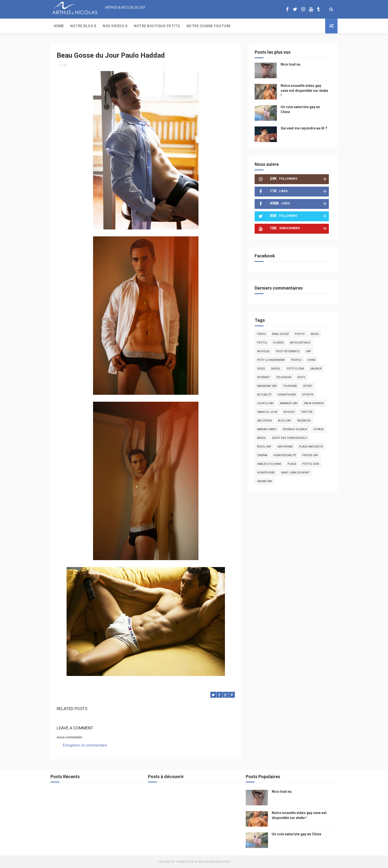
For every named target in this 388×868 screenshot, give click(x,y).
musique (263, 351)
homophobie (287, 395)
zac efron (264, 421)
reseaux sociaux (295, 429)
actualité (264, 395)
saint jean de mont (295, 473)
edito (301, 377)
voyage (318, 429)
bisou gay (264, 447)
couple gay (265, 403)
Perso (262, 334)
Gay (308, 351)
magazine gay (267, 386)
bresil (262, 438)
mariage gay (289, 403)
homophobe (266, 473)
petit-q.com (295, 369)
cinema (262, 455)
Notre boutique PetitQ (157, 26)
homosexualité (285, 455)
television (284, 377)
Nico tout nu (291, 64)
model (276, 369)
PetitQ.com (311, 464)
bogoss (289, 412)
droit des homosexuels (290, 438)
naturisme (285, 447)
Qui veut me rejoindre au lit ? (304, 128)
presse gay (310, 455)
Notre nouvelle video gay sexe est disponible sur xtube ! (304, 90)
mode (315, 334)
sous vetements (288, 351)
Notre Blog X (83, 26)
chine (312, 360)
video (261, 369)
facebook (304, 421)
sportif (308, 395)
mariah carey (267, 429)
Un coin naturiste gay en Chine (296, 834)
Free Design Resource (214, 862)
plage (292, 464)
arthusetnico (300, 343)
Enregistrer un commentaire (85, 745)
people (296, 360)
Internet (264, 377)
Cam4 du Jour (267, 412)
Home (59, 26)
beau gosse (280, 334)
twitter (307, 412)
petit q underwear (271, 360)
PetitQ (262, 343)
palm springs (314, 403)
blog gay (284, 421)
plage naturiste (311, 447)
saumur (316, 369)
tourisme (290, 386)
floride (278, 343)
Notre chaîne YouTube (209, 26)
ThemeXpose (185, 862)
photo (300, 334)
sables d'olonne (269, 464)
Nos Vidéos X (115, 26)
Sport (308, 386)
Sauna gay (265, 481)
